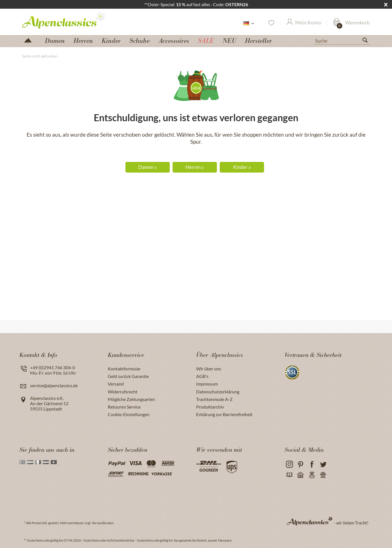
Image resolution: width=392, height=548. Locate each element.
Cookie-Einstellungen (129, 414)
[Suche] (342, 40)
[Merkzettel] (271, 23)
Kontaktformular (124, 369)
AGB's (202, 376)
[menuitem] (342, 40)
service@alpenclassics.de (54, 385)
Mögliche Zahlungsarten (131, 399)
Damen (147, 167)
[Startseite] (30, 40)
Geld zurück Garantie (128, 376)
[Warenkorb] (351, 23)
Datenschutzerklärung (218, 392)
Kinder (242, 167)
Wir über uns (209, 369)
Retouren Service (124, 407)
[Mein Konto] (304, 23)
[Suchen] (367, 41)
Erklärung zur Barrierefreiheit (224, 414)
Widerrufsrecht (123, 392)
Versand (116, 384)
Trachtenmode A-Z (214, 399)
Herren (195, 167)
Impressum (207, 384)
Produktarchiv (210, 407)
